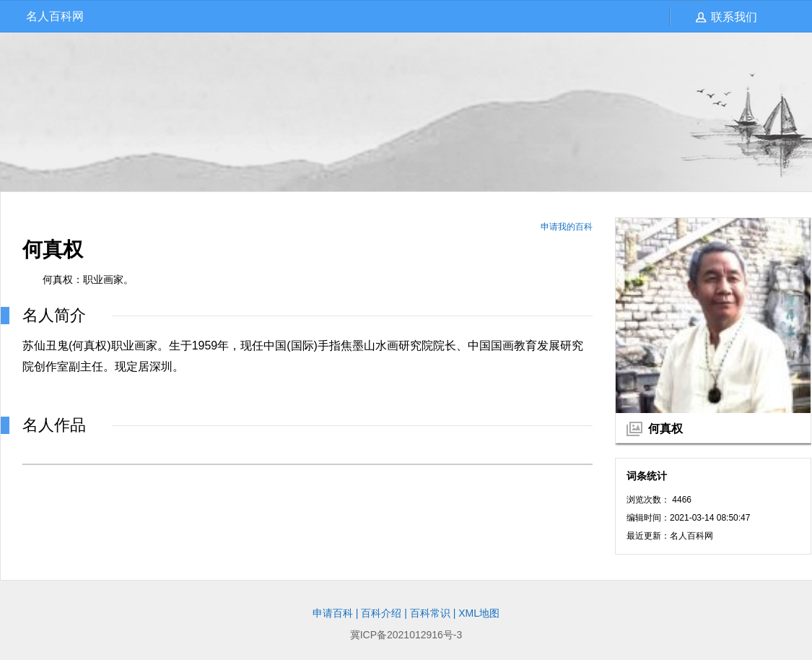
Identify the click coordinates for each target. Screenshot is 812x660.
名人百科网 (55, 16)
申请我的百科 (567, 227)
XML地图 (479, 613)
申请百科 (333, 613)
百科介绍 (381, 613)
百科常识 (430, 613)
